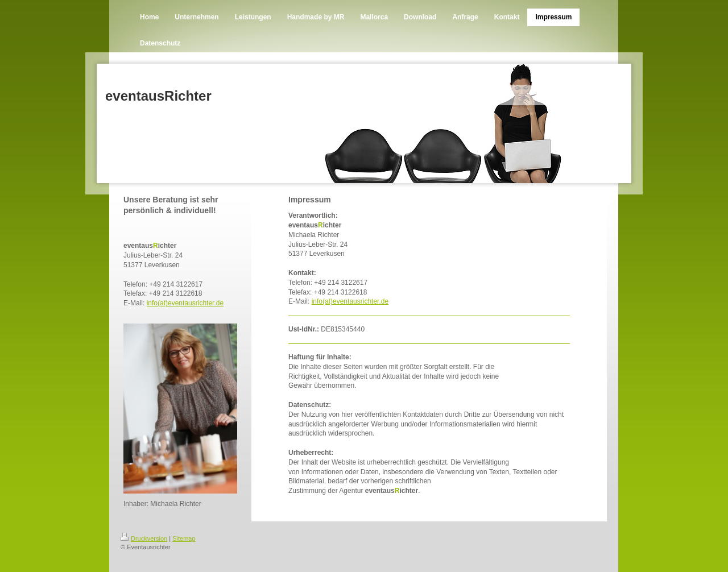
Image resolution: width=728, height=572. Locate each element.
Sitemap (184, 538)
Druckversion (144, 538)
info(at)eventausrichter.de (185, 303)
